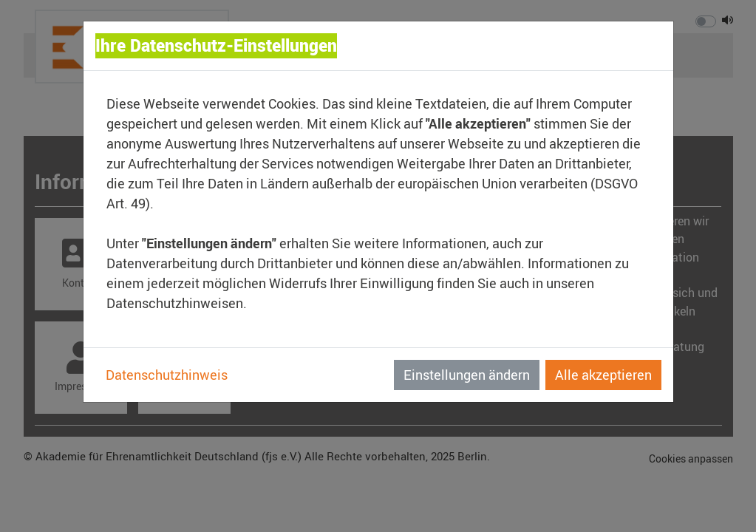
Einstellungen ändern (467, 375)
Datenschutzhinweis (167, 375)
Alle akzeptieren (603, 375)
